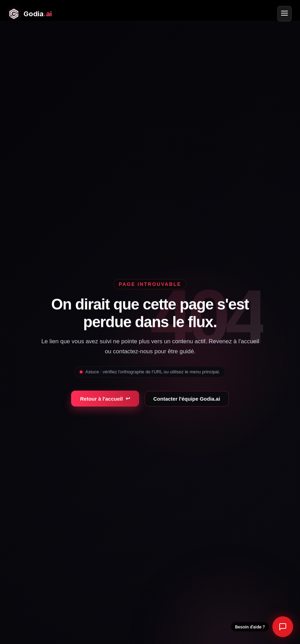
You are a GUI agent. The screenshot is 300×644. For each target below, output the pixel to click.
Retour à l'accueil (105, 399)
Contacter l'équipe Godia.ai (187, 399)
